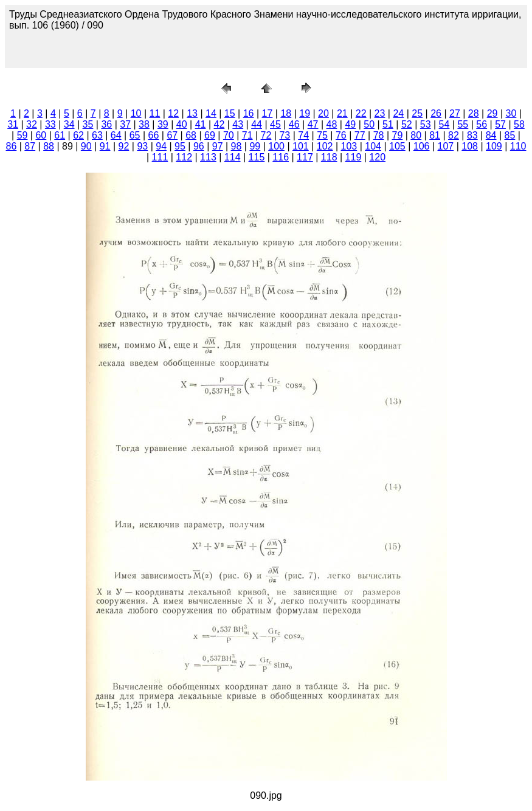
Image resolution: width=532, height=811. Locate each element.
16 (249, 113)
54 (444, 124)
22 (361, 113)
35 (88, 124)
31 (13, 124)
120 (377, 157)
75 (322, 135)
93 (142, 146)
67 (172, 135)
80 (416, 135)
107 (446, 146)
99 (255, 146)
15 (230, 113)
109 (494, 146)
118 (329, 157)
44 (257, 124)
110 (518, 146)
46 (294, 124)
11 (154, 113)
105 (397, 146)
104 (373, 146)
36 (106, 124)
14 (211, 113)
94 (161, 146)
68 (191, 135)
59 (22, 135)
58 (519, 124)
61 (60, 135)
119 (354, 157)
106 (422, 146)
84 (491, 135)
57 (500, 124)
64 (116, 135)
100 (276, 146)
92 (124, 146)
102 (325, 146)
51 (388, 124)
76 (341, 135)
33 (50, 124)
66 (154, 135)
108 (470, 146)
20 (323, 113)
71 (247, 135)
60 (41, 135)
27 (455, 113)
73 (285, 135)
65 (135, 135)
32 (32, 124)
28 (474, 113)
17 (268, 113)
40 (182, 124)
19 (305, 113)
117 (305, 157)
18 (286, 113)
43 (238, 124)
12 (173, 113)
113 (208, 157)
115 (257, 157)
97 (218, 146)
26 (436, 113)
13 (192, 113)
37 (125, 124)
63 (97, 135)
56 (482, 124)
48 (332, 124)
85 (510, 135)
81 (435, 135)
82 (454, 135)
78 (379, 135)
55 (463, 124)
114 (233, 157)
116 (281, 157)
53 (426, 124)
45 (275, 124)
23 (380, 113)
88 (49, 146)
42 (219, 124)
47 (313, 124)
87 (30, 146)
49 (350, 124)
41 (201, 124)
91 (105, 146)
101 (301, 146)
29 (492, 113)
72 (266, 135)
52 (407, 124)
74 (303, 135)
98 (237, 146)
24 (398, 113)
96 (199, 146)
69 (210, 135)
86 (11, 146)
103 (349, 146)
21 (342, 113)
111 (160, 157)
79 (398, 135)
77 (360, 135)
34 (69, 124)
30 (511, 113)
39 (163, 124)
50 (369, 124)
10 (136, 113)
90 (86, 146)
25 (417, 113)
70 (229, 135)
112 (184, 157)
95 (180, 146)
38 (144, 124)
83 (472, 135)
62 (78, 135)
